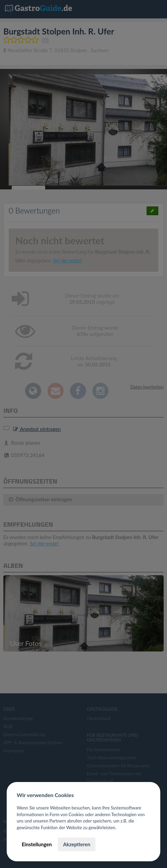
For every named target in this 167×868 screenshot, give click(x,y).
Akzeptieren (76, 844)
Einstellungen (37, 844)
